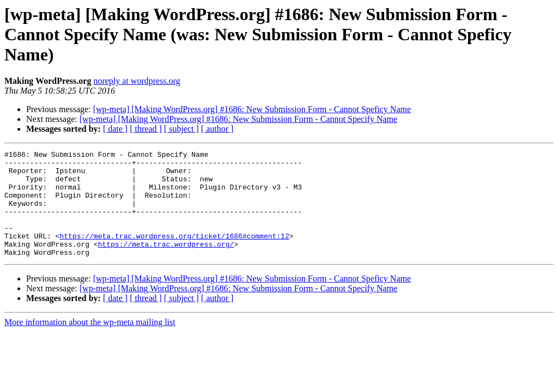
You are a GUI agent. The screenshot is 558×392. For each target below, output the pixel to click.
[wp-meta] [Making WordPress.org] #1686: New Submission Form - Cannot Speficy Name (252, 109)
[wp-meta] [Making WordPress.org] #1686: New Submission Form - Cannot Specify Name (238, 119)
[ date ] (115, 129)
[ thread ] (146, 129)
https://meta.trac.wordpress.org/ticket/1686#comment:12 (174, 254)
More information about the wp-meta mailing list (90, 343)
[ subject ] (181, 129)
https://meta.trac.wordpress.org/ (166, 264)
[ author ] (217, 129)
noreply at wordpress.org (137, 81)
